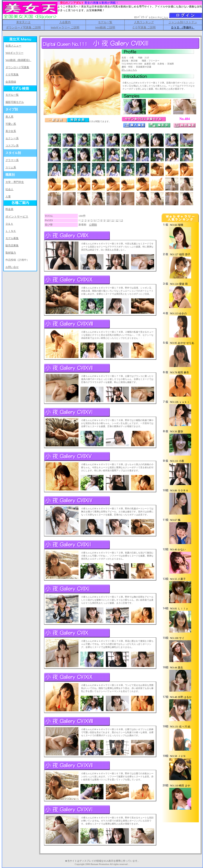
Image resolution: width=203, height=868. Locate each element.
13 (121, 220)
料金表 (9, 209)
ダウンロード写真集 (17, 67)
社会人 (9, 189)
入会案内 (65, 22)
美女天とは (23, 22)
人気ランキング (144, 22)
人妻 (8, 197)
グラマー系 (12, 160)
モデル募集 (12, 238)
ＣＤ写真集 (12, 75)
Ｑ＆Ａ (9, 224)
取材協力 (11, 253)
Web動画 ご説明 (105, 27)
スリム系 (11, 167)
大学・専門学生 (15, 182)
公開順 (93, 225)
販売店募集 (12, 245)
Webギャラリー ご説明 (65, 27)
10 (108, 220)
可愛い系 (11, 124)
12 (117, 220)
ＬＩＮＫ (11, 231)
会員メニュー (13, 46)
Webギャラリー (14, 53)
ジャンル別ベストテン (183, 22)
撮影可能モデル (15, 102)
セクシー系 (12, 138)
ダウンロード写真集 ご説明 (23, 27)
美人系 (9, 117)
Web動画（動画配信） (18, 60)
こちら (165, 17)
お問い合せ (12, 267)
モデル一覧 (105, 22)
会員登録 (11, 82)
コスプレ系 (12, 146)
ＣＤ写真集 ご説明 (144, 27)
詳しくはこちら (129, 70)
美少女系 (11, 131)
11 (113, 220)
